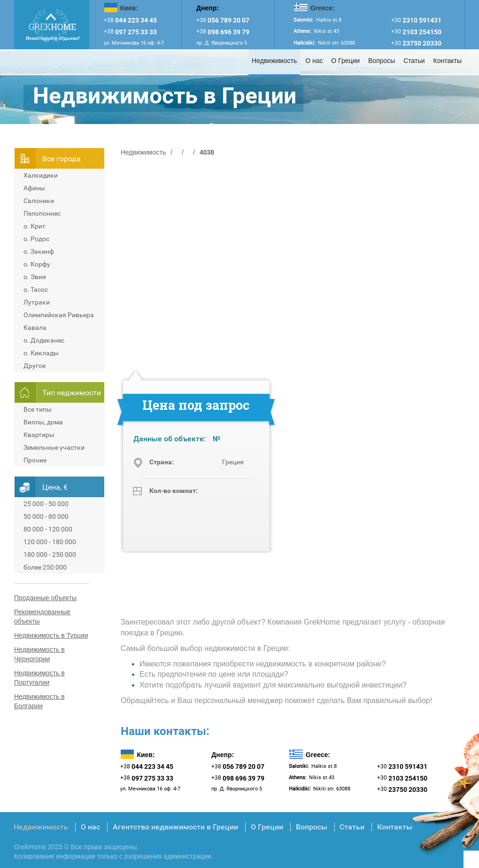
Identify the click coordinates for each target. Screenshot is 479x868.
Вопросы (382, 61)
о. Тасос (36, 289)
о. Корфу (37, 264)
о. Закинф (39, 251)
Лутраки (37, 302)
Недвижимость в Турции (51, 635)
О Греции (345, 61)
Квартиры (39, 435)
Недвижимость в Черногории (39, 654)
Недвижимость (274, 61)
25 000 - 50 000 (46, 504)
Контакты (448, 61)
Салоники (39, 201)
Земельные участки (54, 447)
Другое (35, 366)
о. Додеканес (44, 340)
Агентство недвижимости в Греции (175, 827)
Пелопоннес (42, 213)
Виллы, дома (43, 422)
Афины (34, 188)
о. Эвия (35, 277)
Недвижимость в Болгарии (39, 701)
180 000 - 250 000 (50, 555)
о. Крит (35, 226)
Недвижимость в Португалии (39, 678)
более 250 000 (45, 567)
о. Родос (36, 239)
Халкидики (41, 175)
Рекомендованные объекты (42, 617)
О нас (314, 61)
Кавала (35, 328)
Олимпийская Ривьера (59, 315)
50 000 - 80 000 (46, 516)
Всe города (62, 159)
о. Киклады (41, 353)
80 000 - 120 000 (48, 529)
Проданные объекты (45, 598)
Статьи (414, 61)
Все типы (38, 409)
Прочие (35, 460)
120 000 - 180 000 (50, 542)
